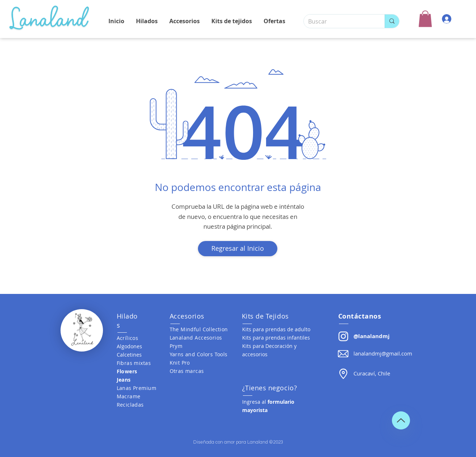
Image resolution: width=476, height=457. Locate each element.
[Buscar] (339, 21)
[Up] (401, 420)
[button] (425, 19)
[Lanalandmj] (343, 336)
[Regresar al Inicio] (238, 249)
